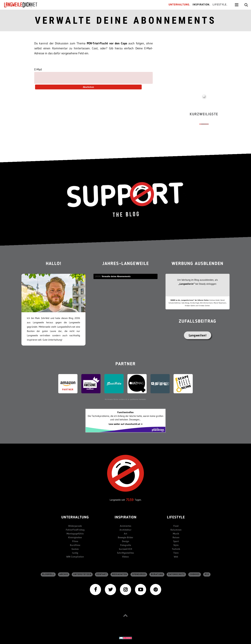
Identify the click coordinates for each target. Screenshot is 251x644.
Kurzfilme (75, 545)
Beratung (157, 574)
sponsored (139, 574)
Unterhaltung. (179, 5)
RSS (207, 574)
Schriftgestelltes (125, 553)
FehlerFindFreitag (75, 530)
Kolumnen (176, 530)
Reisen (176, 537)
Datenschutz (176, 574)
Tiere (176, 553)
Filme (75, 541)
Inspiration (126, 518)
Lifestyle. (220, 5)
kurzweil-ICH (125, 549)
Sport (176, 541)
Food (176, 526)
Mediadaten (119, 574)
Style (176, 545)
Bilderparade (75, 526)
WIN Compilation (75, 557)
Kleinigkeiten (75, 537)
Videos (125, 557)
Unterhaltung (75, 518)
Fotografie (126, 545)
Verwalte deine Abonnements (125, 20)
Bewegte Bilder (125, 537)
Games (75, 549)
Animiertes (126, 526)
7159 (130, 500)
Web (176, 557)
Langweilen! (198, 335)
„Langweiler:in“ (187, 284)
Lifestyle (176, 518)
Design (126, 541)
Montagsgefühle (75, 534)
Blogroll (48, 574)
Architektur (125, 530)
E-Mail (38, 69)
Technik (176, 549)
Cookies (195, 574)
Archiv (64, 574)
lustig (75, 553)
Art (125, 534)
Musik (176, 534)
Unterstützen (82, 574)
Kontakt (102, 574)
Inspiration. (201, 5)
